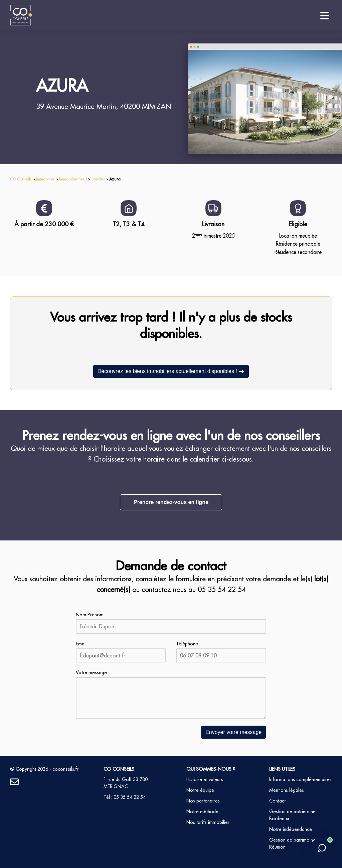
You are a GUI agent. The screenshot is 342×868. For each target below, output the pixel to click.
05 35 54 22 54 (222, 589)
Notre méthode (202, 812)
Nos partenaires (203, 801)
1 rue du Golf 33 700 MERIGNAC (126, 783)
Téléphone (187, 644)
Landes (98, 179)
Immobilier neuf (73, 179)
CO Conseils (21, 179)
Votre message (91, 672)
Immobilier (45, 179)
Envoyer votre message (233, 732)
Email (81, 644)
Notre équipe (200, 790)
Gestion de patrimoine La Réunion (295, 843)
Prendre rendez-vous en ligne (171, 502)
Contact (277, 801)
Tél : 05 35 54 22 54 (125, 797)
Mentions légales (287, 790)
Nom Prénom (90, 615)
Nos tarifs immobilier (208, 822)
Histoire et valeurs (205, 779)
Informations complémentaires (300, 779)
